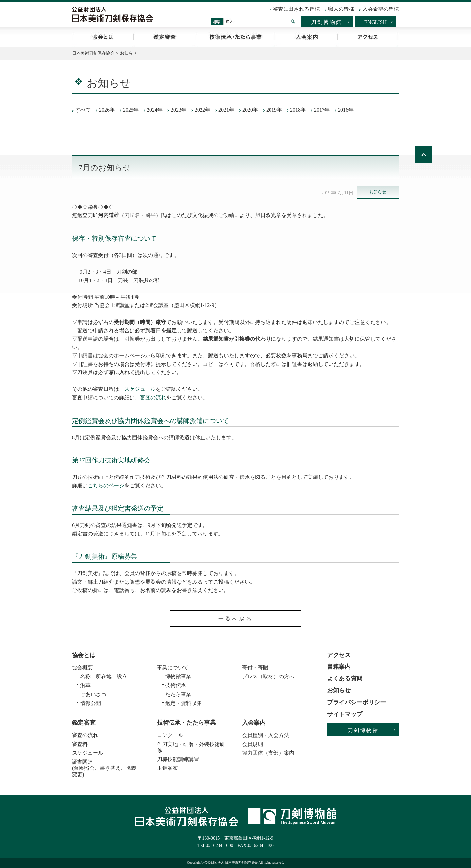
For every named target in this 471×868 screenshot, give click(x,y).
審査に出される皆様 (296, 9)
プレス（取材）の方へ (268, 676)
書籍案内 (339, 667)
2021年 (226, 110)
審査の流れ (153, 398)
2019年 (274, 110)
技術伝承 (176, 685)
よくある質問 (345, 678)
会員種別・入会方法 (266, 735)
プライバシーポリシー (357, 702)
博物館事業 (178, 676)
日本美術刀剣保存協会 (93, 53)
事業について (173, 668)
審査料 (80, 744)
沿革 (85, 685)
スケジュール (140, 389)
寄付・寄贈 (255, 668)
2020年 (250, 110)
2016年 (346, 110)
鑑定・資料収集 (183, 703)
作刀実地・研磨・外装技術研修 (191, 747)
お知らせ (339, 690)
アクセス (368, 37)
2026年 (107, 110)
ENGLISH (375, 22)
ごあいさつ (93, 694)
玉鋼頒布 (167, 768)
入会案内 (306, 37)
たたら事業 (178, 694)
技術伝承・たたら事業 (235, 37)
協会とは (103, 37)
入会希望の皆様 (381, 9)
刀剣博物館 (327, 22)
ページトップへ (424, 154)
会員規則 (253, 744)
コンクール (170, 735)
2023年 (179, 110)
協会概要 (82, 668)
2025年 (131, 110)
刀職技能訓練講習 (178, 759)
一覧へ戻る (236, 619)
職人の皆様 (341, 9)
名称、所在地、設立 (104, 676)
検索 (293, 21)
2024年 (155, 110)
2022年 (202, 110)
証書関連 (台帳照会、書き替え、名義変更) (104, 766)
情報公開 (91, 703)
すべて (83, 110)
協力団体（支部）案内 (268, 753)
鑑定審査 (164, 37)
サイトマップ (345, 714)
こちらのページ (106, 486)
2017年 (322, 110)
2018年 (298, 110)
